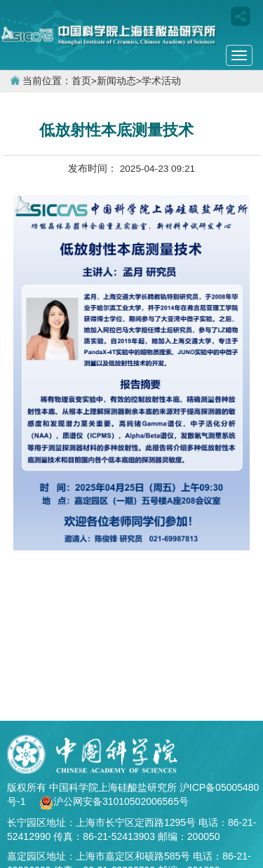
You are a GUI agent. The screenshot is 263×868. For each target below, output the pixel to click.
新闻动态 (116, 81)
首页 (81, 81)
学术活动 (161, 81)
